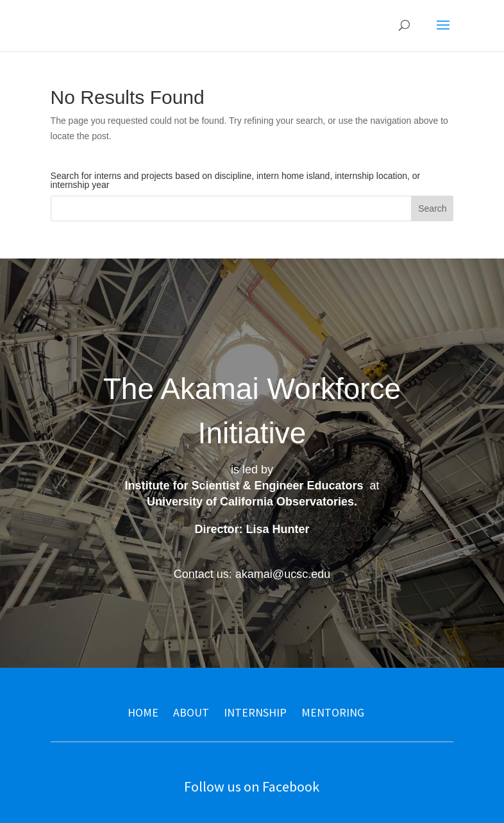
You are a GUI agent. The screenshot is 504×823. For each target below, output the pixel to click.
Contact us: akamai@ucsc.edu (252, 574)
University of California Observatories (250, 502)
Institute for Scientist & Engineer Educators (244, 486)
